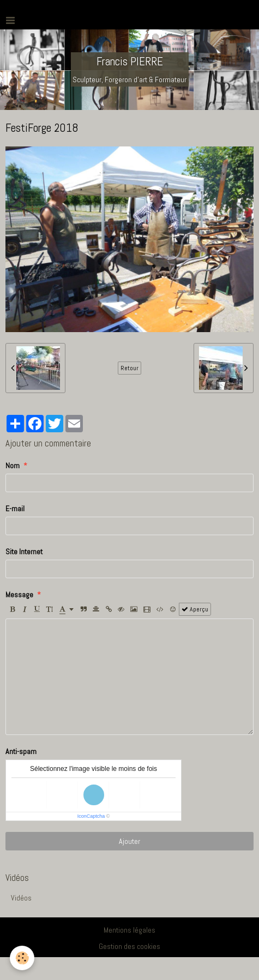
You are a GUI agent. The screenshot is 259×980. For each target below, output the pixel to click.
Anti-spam (21, 751)
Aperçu (195, 609)
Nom (13, 465)
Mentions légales (129, 930)
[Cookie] (22, 958)
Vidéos (21, 898)
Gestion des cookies (129, 946)
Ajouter (129, 841)
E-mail (15, 509)
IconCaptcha (91, 816)
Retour (129, 368)
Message (19, 595)
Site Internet (24, 552)
